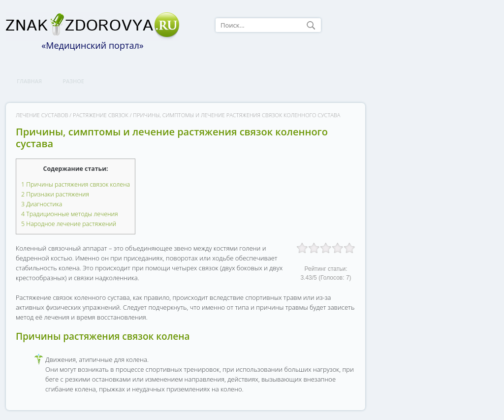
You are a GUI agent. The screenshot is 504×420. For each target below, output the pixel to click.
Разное (73, 81)
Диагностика (42, 204)
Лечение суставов (42, 115)
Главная (29, 81)
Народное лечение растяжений (69, 224)
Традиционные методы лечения (69, 214)
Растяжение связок (101, 115)
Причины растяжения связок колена (76, 184)
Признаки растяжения (55, 194)
